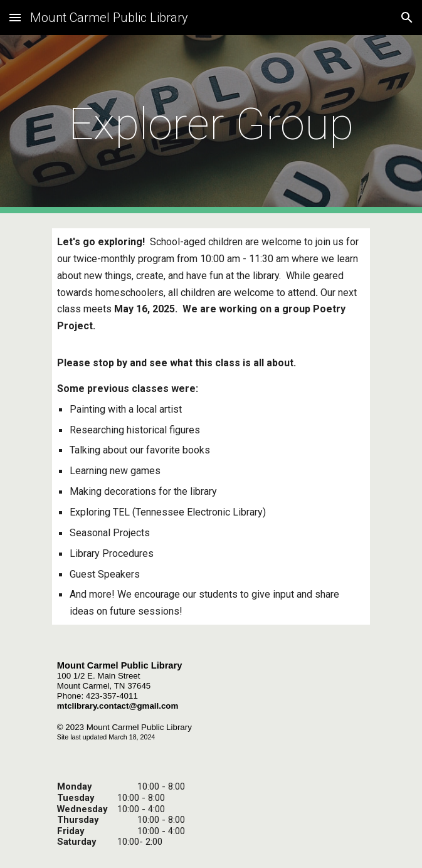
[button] (15, 17)
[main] (211, 124)
